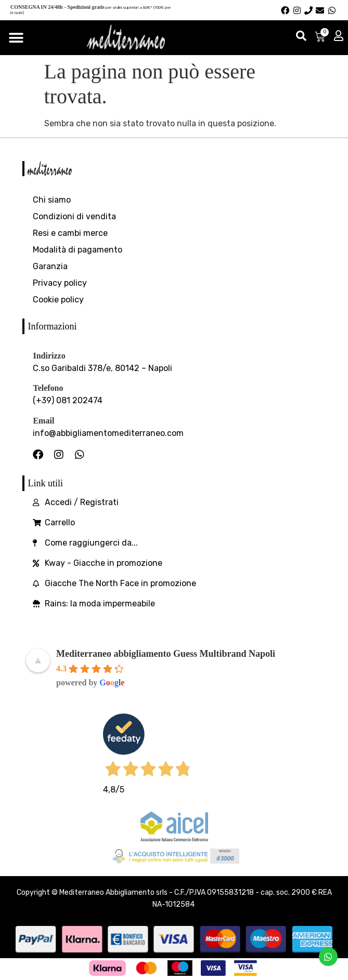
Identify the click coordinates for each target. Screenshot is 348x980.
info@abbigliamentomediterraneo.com (108, 433)
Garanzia (50, 266)
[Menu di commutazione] (16, 38)
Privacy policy (60, 283)
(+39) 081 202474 (68, 400)
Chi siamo (52, 200)
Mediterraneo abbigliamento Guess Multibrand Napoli (166, 654)
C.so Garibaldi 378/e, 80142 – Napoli (102, 368)
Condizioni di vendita (74, 216)
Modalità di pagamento (78, 250)
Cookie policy (58, 300)
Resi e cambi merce (70, 233)
